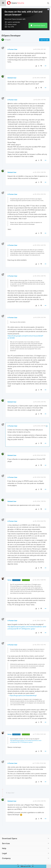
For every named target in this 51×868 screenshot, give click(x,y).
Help (4, 846)
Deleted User (12, 76)
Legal (4, 851)
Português (7, 38)
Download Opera (39, 23)
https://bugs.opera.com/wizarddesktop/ (23, 693)
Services (6, 841)
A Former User (12, 47)
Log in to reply (44, 38)
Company (6, 856)
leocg (9, 578)
